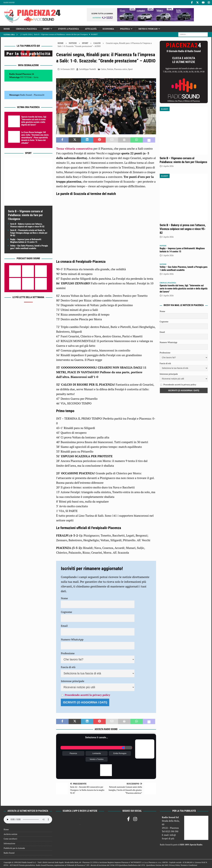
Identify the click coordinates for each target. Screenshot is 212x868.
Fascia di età (68, 667)
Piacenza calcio (121, 69)
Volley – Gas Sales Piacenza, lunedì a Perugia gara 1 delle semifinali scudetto (184, 268)
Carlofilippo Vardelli (87, 69)
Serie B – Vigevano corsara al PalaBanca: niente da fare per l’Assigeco (25, 215)
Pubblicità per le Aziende (14, 848)
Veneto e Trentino (97, 759)
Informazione (9, 843)
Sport (46, 29)
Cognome (66, 612)
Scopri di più (168, 838)
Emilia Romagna (120, 753)
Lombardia (97, 753)
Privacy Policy (175, 865)
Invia (36, 77)
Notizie (73, 43)
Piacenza (73, 753)
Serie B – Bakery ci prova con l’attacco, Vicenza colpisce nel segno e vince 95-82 (183, 229)
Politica (125, 29)
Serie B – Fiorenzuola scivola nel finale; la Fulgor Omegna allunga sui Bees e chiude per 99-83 (29, 233)
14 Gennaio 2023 (67, 69)
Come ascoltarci (10, 839)
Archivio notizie (11, 834)
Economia (108, 29)
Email (64, 626)
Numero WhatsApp (72, 639)
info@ (173, 835)
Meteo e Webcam (148, 29)
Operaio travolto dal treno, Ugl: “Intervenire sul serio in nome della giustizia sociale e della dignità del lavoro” (184, 289)
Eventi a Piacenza (69, 29)
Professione (68, 653)
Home (7, 29)
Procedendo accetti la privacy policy (87, 695)
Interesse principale (73, 681)
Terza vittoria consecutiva (74, 149)
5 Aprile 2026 (168, 166)
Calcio (103, 69)
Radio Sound (9, 3)
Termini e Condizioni (189, 865)
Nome (64, 598)
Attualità (91, 29)
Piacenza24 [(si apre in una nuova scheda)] (39, 95)
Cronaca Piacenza (26, 29)
